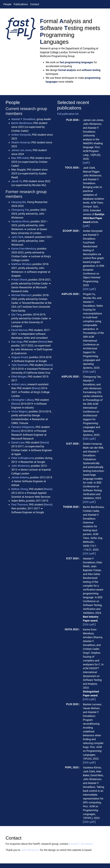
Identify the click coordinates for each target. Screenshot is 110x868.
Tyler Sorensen (20, 365)
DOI (86, 289)
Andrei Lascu (19, 384)
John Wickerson (20, 466)
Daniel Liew (18, 442)
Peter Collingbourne (23, 458)
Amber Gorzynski (21, 135)
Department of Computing (80, 48)
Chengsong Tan (20, 210)
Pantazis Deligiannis (23, 427)
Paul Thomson (20, 505)
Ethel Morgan (19, 377)
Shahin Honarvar (21, 142)
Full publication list (68, 114)
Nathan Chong (20, 489)
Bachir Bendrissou (22, 123)
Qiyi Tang (17, 314)
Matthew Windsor (21, 264)
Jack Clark (17, 237)
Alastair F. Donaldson (23, 119)
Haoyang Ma (19, 202)
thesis (43, 342)
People (7, 4)
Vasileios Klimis (20, 221)
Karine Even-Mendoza (24, 249)
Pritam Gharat (19, 280)
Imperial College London (54, 52)
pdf (86, 163)
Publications (21, 4)
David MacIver (19, 330)
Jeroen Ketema (20, 477)
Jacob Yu (17, 181)
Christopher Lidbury (22, 400)
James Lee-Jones (21, 150)
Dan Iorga (17, 342)
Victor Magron (19, 411)
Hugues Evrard (20, 357)
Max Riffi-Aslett (20, 158)
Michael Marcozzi (21, 295)
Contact (35, 4)
